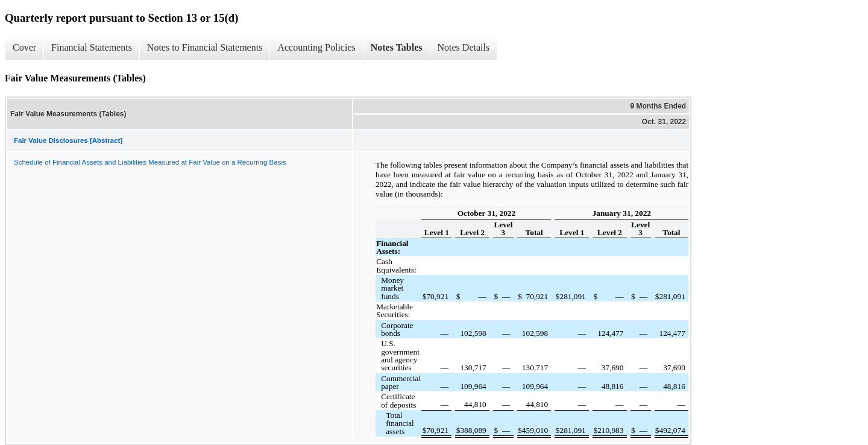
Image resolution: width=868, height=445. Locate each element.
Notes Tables (397, 47)
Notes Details (464, 47)
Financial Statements (92, 47)
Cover (24, 47)
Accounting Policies (316, 47)
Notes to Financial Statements (205, 47)
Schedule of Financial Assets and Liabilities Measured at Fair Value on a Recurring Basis (150, 162)
